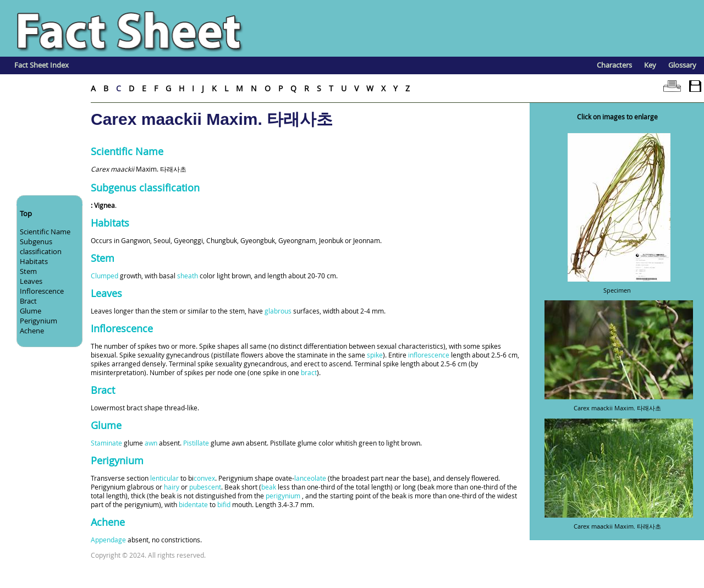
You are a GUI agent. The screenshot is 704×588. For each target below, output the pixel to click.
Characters (614, 65)
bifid (224, 504)
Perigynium (38, 321)
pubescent (205, 487)
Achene (32, 331)
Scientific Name (45, 232)
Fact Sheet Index (42, 65)
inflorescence (429, 355)
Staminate (106, 443)
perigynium (283, 496)
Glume (31, 311)
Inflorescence (42, 291)
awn (151, 443)
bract (309, 372)
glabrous (278, 311)
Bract (28, 301)
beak (269, 487)
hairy (172, 487)
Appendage (108, 540)
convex (204, 478)
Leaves (31, 281)
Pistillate (196, 443)
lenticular (164, 478)
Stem (28, 271)
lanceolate (310, 478)
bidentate (193, 504)
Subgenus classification (41, 246)
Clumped (105, 276)
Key (650, 65)
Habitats (34, 261)
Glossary (682, 65)
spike (375, 355)
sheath (188, 276)
